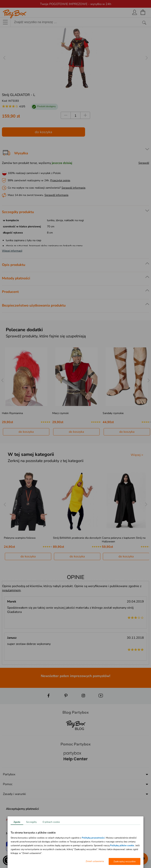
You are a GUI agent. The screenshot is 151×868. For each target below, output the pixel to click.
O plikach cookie (51, 822)
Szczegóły (31, 822)
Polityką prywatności (93, 838)
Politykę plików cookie (122, 845)
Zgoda (17, 822)
